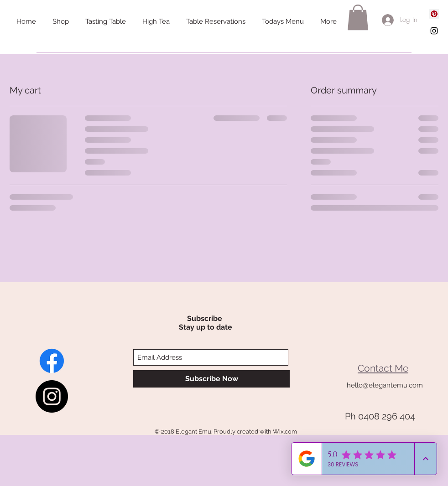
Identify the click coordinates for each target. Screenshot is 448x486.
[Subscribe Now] (211, 379)
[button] (358, 17)
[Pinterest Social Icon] (434, 14)
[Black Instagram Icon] (434, 31)
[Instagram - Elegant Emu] (52, 396)
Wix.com (285, 432)
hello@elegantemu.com (385, 385)
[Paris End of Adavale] (52, 361)
